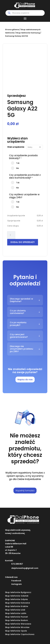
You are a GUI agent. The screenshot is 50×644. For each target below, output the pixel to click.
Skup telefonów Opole (16, 631)
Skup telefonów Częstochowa (20, 634)
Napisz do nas (25, 380)
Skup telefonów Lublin (16, 613)
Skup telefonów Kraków (17, 606)
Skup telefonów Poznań (16, 617)
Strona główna (12, 30)
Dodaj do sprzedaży (23, 242)
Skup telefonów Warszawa (18, 624)
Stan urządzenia (16, 147)
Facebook (16, 581)
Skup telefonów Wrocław (17, 627)
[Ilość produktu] (11, 235)
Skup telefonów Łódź (15, 610)
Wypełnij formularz (25, 491)
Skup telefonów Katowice (17, 603)
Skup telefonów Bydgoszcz (18, 592)
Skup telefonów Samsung (28, 33)
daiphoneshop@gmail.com (25, 568)
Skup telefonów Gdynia (16, 599)
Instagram (17, 584)
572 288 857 (17, 564)
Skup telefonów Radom (16, 620)
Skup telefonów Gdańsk (17, 596)
